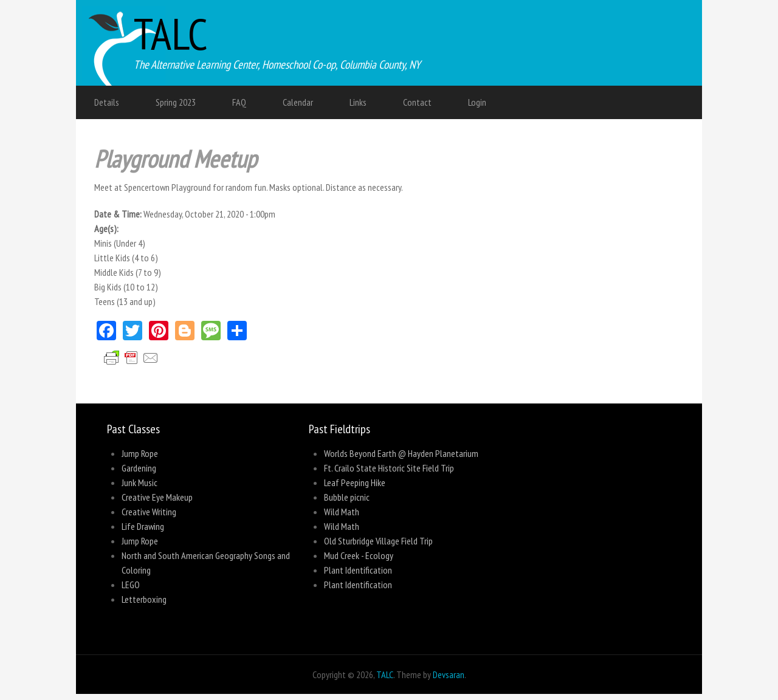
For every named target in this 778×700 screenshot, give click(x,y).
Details (107, 102)
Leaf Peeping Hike (355, 482)
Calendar (298, 102)
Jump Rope (140, 453)
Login (477, 102)
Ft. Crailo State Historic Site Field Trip (389, 468)
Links (358, 102)
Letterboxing (144, 599)
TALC (171, 34)
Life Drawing (143, 526)
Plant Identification (358, 570)
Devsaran (449, 674)
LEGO (131, 585)
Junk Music (139, 482)
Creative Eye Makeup (157, 497)
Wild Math (342, 512)
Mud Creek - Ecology (359, 555)
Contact (417, 102)
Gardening (139, 468)
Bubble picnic (347, 497)
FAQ (239, 102)
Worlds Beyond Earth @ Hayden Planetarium (401, 453)
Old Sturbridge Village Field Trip (378, 541)
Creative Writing (149, 512)
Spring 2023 (176, 102)
